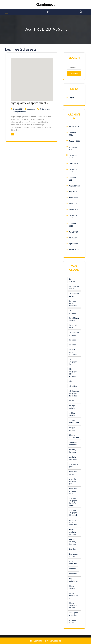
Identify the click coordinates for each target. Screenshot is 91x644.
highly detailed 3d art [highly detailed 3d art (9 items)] (74, 596)
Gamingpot (45, 4)
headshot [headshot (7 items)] (73, 569)
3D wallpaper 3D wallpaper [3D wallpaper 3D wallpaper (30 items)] (73, 373)
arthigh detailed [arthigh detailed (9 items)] (72, 414)
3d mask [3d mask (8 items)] (72, 340)
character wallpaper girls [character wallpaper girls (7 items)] (73, 481)
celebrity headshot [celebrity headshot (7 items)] (73, 451)
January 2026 (75, 141)
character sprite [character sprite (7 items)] (73, 473)
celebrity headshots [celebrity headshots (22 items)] (73, 458)
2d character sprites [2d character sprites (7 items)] (74, 295)
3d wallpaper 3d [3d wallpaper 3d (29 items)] (73, 362)
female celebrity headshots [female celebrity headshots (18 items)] (73, 542)
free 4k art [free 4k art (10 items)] (73, 549)
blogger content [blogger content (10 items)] (72, 429)
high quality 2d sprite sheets (29, 103)
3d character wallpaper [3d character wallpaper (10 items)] (74, 334)
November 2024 (73, 170)
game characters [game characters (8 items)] (73, 563)
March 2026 (74, 127)
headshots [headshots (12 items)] (73, 574)
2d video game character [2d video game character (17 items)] (73, 303)
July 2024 (73, 192)
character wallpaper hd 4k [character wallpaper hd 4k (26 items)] (73, 491)
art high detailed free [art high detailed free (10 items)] (74, 421)
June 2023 (73, 232)
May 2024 (73, 203)
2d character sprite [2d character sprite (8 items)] (74, 287)
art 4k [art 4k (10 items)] (71, 401)
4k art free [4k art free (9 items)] (73, 386)
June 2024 (73, 198)
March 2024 (74, 209)
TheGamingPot (37, 641)
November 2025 (73, 156)
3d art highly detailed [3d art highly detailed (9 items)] (74, 319)
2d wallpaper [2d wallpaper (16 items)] (73, 312)
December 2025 (73, 148)
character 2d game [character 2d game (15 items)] (74, 465)
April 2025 (73, 163)
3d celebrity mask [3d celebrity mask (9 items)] (74, 326)
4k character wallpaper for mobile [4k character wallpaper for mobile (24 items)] (74, 393)
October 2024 (72, 179)
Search (74, 73)
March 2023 (74, 249)
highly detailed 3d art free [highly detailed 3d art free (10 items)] (74, 605)
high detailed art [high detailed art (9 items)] (74, 580)
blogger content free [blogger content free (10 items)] (74, 436)
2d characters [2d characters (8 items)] (73, 280)
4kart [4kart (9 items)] (71, 381)
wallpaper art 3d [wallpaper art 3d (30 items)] (73, 621)
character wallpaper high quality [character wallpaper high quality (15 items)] (74, 513)
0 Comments (45, 109)
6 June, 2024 (18, 109)
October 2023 (72, 225)
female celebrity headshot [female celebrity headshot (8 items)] (73, 532)
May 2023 (73, 238)
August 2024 (74, 186)
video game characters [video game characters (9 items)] (74, 614)
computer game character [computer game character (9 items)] (73, 522)
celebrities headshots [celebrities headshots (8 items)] (73, 443)
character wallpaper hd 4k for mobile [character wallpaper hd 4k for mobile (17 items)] (73, 502)
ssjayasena (32, 109)
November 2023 (73, 216)
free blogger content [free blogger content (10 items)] (74, 555)
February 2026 (73, 134)
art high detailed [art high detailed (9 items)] (72, 407)
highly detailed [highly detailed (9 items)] (72, 587)
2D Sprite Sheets (20, 112)
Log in (71, 98)
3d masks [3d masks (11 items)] (73, 345)
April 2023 (73, 244)
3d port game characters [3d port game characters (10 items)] (73, 352)
